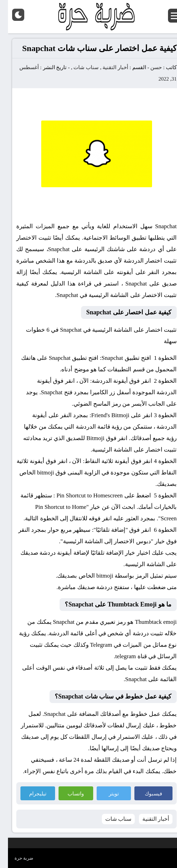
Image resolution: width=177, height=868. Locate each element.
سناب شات (78, 67)
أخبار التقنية (107, 67)
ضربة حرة (16, 858)
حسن (148, 67)
